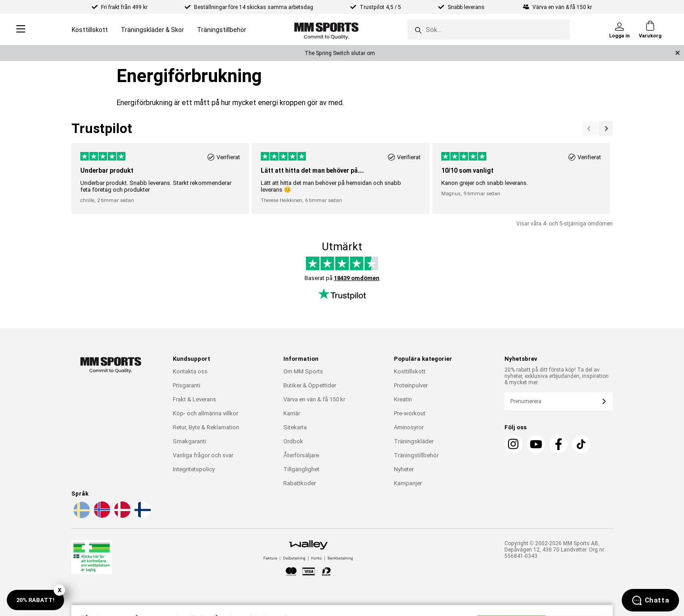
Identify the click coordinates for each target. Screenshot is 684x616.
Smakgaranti (189, 441)
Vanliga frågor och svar (203, 455)
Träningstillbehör (222, 30)
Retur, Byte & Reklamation (206, 427)
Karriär (292, 413)
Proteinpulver (411, 385)
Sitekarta (295, 427)
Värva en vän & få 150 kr (314, 399)
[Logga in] (619, 30)
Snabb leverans (467, 7)
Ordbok (293, 441)
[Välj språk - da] (121, 516)
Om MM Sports (303, 371)
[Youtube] (536, 444)
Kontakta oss (190, 371)
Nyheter (404, 469)
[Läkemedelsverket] (92, 559)
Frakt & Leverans (194, 399)
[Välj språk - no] (101, 516)
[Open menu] (21, 30)
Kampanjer (408, 483)
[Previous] (605, 129)
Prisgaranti (187, 385)
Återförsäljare (301, 455)
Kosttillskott (90, 30)
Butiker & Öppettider (310, 385)
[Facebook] (559, 444)
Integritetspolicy (194, 469)
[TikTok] (581, 444)
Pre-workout (410, 413)
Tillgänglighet (301, 469)
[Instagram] (513, 444)
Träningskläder (414, 441)
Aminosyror (409, 427)
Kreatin (403, 399)
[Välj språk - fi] (142, 516)
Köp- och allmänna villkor (206, 413)
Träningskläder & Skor (153, 30)
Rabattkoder (300, 483)
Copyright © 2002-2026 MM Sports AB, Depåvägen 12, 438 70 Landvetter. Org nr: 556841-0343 (555, 550)
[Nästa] (590, 129)
